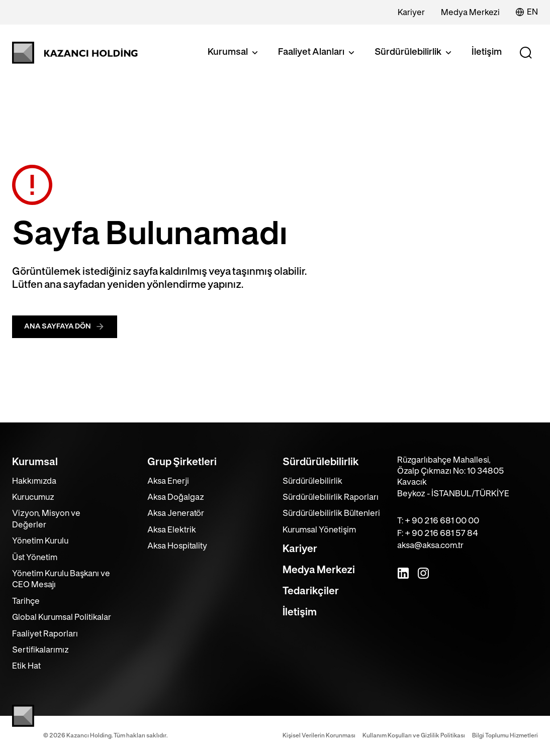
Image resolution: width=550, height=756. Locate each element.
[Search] (526, 53)
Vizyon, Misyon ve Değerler (46, 519)
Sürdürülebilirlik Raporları (331, 497)
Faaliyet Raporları (45, 634)
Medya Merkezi (470, 13)
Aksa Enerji (168, 481)
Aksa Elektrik (172, 530)
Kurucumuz (33, 497)
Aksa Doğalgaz (176, 497)
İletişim (487, 52)
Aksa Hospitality (177, 546)
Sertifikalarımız (40, 650)
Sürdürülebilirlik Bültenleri (331, 513)
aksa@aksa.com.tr (430, 546)
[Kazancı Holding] (75, 53)
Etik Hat (26, 666)
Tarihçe (26, 601)
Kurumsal (234, 53)
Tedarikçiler (311, 591)
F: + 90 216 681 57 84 (438, 533)
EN (527, 12)
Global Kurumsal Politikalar (62, 617)
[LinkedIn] (403, 573)
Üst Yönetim (35, 558)
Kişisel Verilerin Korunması (319, 736)
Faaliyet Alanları (317, 53)
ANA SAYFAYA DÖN (65, 327)
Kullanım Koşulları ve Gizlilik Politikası (414, 736)
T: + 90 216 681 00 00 (438, 521)
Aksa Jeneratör (176, 513)
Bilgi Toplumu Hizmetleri (505, 736)
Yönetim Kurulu (40, 541)
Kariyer (411, 13)
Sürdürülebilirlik (414, 53)
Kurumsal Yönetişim (319, 530)
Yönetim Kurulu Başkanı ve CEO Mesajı (61, 579)
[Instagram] (423, 573)
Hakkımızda (34, 481)
